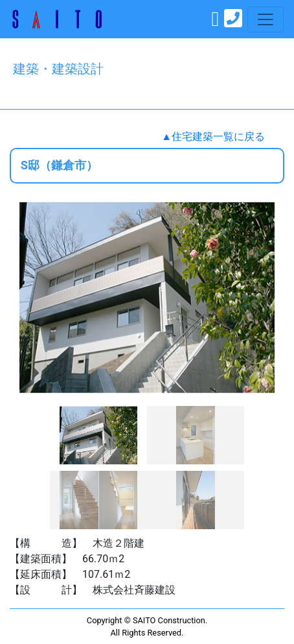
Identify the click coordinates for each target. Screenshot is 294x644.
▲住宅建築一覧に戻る (213, 137)
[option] (147, 297)
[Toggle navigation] (266, 19)
